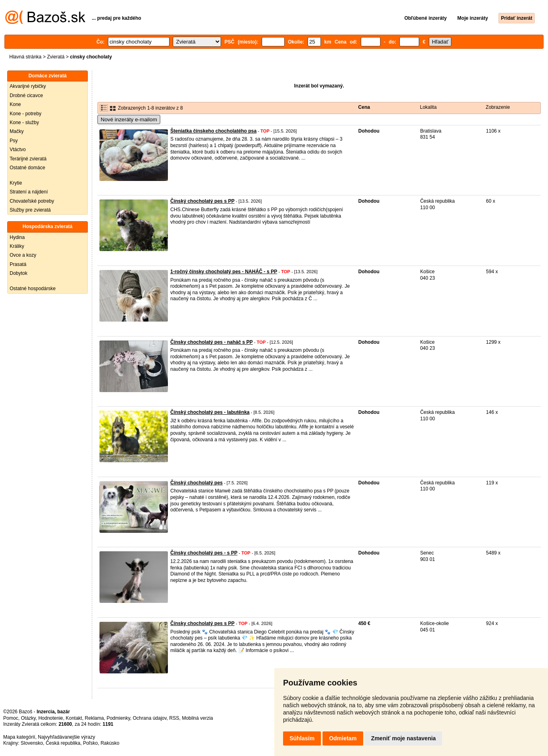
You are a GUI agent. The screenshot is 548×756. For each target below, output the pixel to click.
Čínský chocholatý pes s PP (202, 201)
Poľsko (90, 743)
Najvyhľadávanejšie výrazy (66, 737)
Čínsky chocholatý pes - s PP (204, 553)
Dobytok (19, 273)
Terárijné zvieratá (28, 159)
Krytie (16, 183)
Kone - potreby (26, 114)
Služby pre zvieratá (30, 210)
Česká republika (63, 743)
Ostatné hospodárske (33, 289)
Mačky (17, 131)
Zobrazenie (498, 107)
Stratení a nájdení (29, 192)
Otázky (28, 718)
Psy (14, 141)
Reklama (94, 718)
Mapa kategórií (19, 737)
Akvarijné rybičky (28, 86)
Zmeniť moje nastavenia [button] (404, 738)
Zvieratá (56, 57)
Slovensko (32, 743)
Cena (364, 107)
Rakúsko (110, 743)
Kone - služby (24, 123)
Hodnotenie (51, 718)
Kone (15, 104)
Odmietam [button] (343, 738)
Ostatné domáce (27, 168)
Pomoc (11, 718)
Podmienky (118, 718)
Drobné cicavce (26, 96)
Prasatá (18, 264)
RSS (174, 718)
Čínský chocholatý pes (196, 483)
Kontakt (74, 718)
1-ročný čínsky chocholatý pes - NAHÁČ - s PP (224, 272)
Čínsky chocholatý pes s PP (202, 623)
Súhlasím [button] (302, 738)
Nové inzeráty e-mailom (129, 119)
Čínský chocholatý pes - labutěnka (210, 412)
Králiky (17, 246)
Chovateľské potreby (32, 201)
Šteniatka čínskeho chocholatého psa (213, 131)
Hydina (17, 237)
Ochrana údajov (150, 718)
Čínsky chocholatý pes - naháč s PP (212, 342)
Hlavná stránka (25, 57)
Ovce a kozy (23, 255)
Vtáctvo (18, 150)
